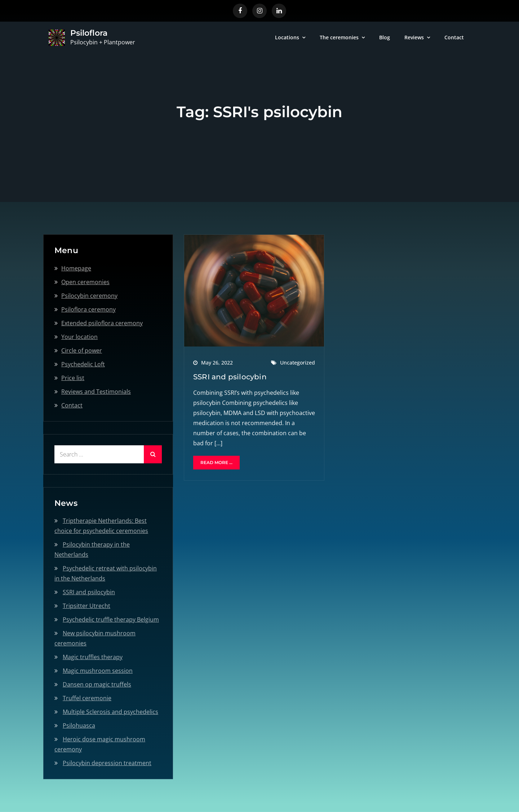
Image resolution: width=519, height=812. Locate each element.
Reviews (414, 37)
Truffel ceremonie (87, 698)
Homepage (76, 268)
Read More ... (216, 462)
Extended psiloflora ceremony (102, 323)
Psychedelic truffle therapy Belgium (111, 619)
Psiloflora (89, 33)
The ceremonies (339, 37)
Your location (79, 337)
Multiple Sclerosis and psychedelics (110, 712)
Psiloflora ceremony (88, 309)
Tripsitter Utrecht (86, 606)
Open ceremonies (85, 282)
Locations (287, 37)
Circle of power (82, 350)
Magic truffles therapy (93, 657)
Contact (454, 37)
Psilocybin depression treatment (107, 763)
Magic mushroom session (98, 671)
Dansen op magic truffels (97, 684)
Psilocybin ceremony (89, 296)
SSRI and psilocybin (230, 377)
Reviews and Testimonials (96, 392)
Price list (73, 378)
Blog (385, 37)
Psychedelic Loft (83, 364)
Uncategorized (298, 363)
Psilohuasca (79, 725)
